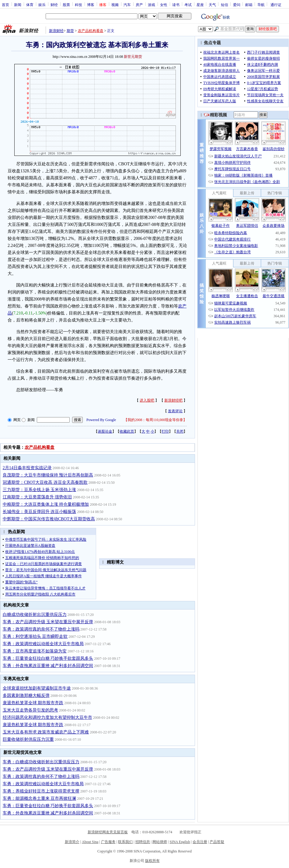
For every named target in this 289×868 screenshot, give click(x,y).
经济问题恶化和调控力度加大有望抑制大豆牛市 (47, 717)
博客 (91, 5)
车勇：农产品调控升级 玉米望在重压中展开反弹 (48, 622)
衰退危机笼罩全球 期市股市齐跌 (33, 703)
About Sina (90, 842)
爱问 (237, 5)
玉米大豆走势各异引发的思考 (30, 710)
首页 (5, 5)
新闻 (18, 5)
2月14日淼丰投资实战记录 (27, 468)
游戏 (151, 5)
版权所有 (152, 861)
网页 (17, 420)
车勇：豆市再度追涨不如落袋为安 (35, 651)
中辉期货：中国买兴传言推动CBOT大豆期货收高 (49, 519)
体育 (30, 5)
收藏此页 (127, 431)
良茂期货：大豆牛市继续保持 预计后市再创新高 (48, 475)
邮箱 (249, 5)
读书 (176, 5)
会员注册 (200, 842)
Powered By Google (101, 420)
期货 (70, 31)
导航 (261, 5)
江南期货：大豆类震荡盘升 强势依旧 (37, 497)
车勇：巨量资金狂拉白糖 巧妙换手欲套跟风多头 (48, 658)
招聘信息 (143, 842)
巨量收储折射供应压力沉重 (28, 739)
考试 (188, 5)
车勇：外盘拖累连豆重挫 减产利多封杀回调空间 (48, 666)
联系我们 (125, 842)
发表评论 (175, 411)
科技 (78, 5)
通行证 (276, 5)
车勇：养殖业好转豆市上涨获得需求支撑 (41, 791)
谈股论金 (105, 431)
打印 (165, 431)
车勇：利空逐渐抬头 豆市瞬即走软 (35, 636)
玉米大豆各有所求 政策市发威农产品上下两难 (46, 732)
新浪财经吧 (173, 400)
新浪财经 (56, 31)
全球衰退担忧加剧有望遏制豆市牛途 (37, 688)
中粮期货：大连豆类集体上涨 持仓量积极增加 (46, 504)
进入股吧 (147, 400)
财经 (54, 5)
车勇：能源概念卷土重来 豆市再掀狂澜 (40, 798)
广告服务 (108, 842)
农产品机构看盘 (91, 31)
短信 (225, 5)
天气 (212, 5)
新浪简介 (72, 842)
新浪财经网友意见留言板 (108, 832)
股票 (66, 5)
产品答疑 (217, 842)
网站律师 (160, 842)
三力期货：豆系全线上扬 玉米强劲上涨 (40, 490)
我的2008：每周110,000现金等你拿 (155, 420)
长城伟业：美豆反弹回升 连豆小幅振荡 (40, 512)
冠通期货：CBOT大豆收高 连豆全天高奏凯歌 (45, 482)
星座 (200, 5)
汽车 (127, 5)
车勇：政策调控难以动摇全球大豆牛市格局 (43, 644)
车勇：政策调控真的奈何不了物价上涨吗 (41, 629)
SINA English (180, 842)
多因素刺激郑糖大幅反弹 (26, 696)
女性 (164, 5)
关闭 (180, 431)
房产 (139, 5)
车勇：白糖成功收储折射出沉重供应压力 (41, 762)
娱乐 (42, 5)
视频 (115, 5)
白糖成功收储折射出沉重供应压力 (35, 615)
